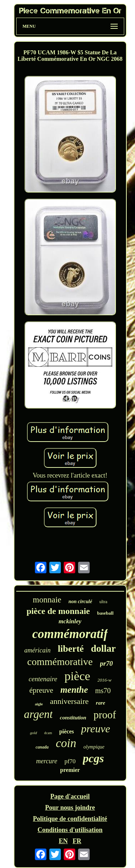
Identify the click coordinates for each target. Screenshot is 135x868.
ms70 (103, 691)
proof (105, 715)
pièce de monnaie (58, 611)
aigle (39, 704)
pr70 (107, 663)
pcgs (93, 758)
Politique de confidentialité (70, 819)
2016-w (105, 680)
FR (77, 841)
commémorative (60, 662)
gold (33, 733)
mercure (47, 761)
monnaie (47, 600)
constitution (73, 718)
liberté (71, 649)
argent (39, 714)
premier (70, 770)
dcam (48, 733)
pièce (77, 676)
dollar (103, 648)
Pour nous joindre (70, 808)
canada (42, 747)
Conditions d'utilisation (70, 830)
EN (63, 841)
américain (37, 650)
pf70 (70, 761)
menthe (74, 690)
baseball (105, 613)
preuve (96, 729)
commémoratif (70, 634)
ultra (103, 602)
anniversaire (69, 701)
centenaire (43, 679)
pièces (66, 731)
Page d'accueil (70, 796)
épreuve (41, 690)
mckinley (70, 621)
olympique (94, 747)
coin (66, 743)
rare (100, 703)
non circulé (80, 602)
